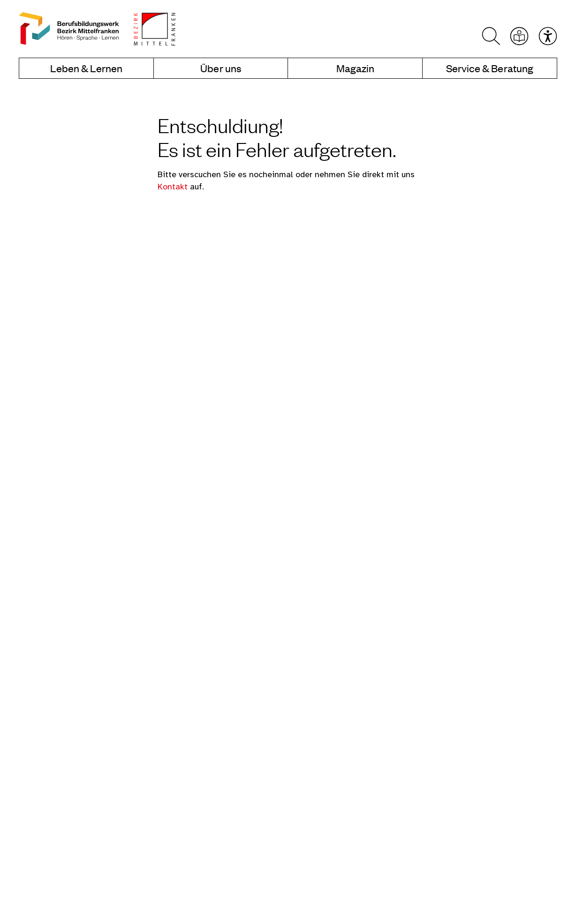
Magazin (355, 68)
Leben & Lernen (87, 68)
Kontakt (174, 187)
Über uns (220, 68)
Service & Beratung (490, 68)
